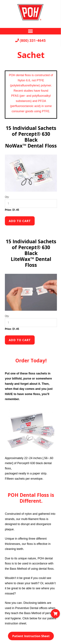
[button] (55, 614)
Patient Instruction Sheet (31, 636)
